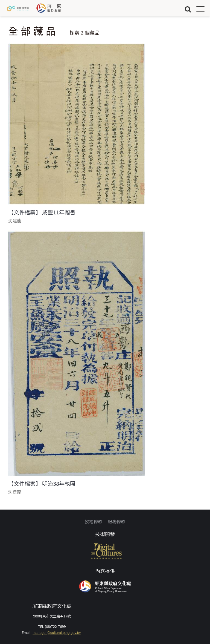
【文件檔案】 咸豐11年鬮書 (42, 212)
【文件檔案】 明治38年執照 (42, 484)
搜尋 (188, 9)
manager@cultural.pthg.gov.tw (57, 633)
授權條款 (94, 521)
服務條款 (116, 521)
